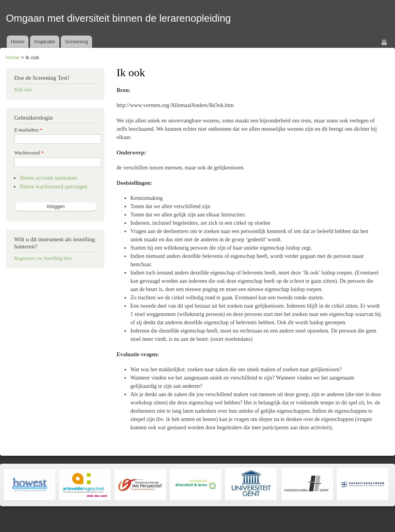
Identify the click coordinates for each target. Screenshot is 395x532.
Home (18, 42)
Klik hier (23, 90)
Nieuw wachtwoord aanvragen (54, 187)
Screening (76, 42)
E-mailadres (28, 130)
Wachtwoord (29, 153)
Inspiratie (45, 42)
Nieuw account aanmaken (48, 178)
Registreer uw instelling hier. (43, 258)
